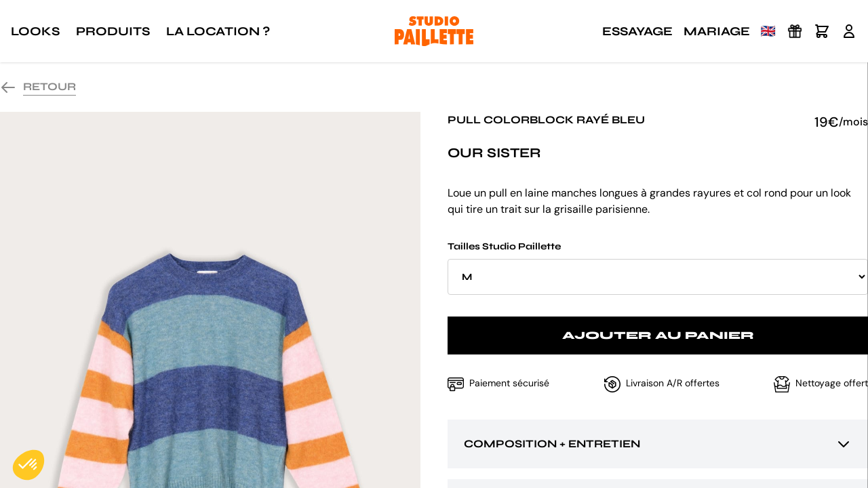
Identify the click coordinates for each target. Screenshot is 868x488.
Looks (35, 31)
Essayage (637, 31)
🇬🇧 (768, 31)
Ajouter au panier (658, 335)
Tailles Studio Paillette (658, 268)
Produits (113, 31)
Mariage (717, 31)
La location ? (218, 31)
